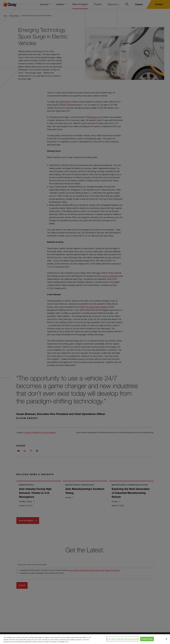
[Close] (166, 639)
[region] (85, 639)
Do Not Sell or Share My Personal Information (122, 639)
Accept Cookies (147, 639)
